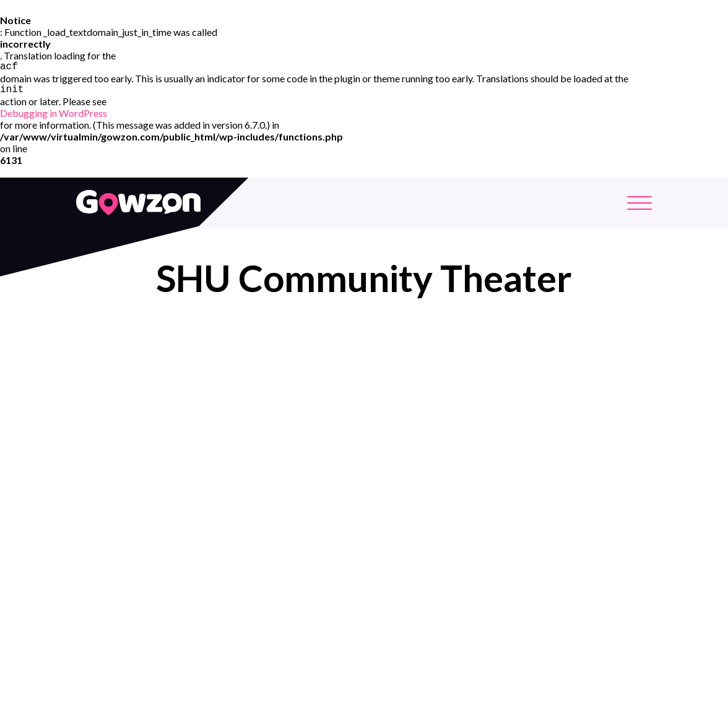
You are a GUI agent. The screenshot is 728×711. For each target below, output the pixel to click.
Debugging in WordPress (54, 115)
